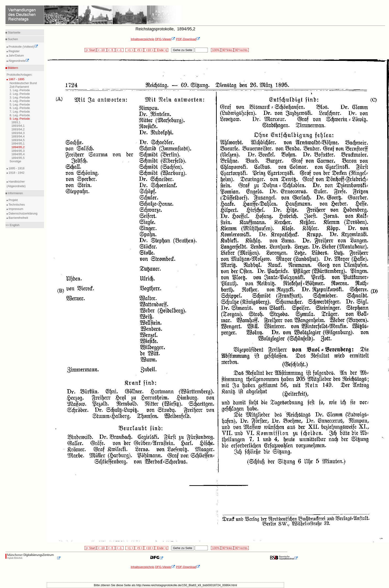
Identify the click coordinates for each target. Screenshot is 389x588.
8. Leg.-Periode (20, 115)
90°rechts (241, 50)
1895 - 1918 (16, 168)
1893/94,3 (18, 133)
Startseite (14, 32)
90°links (227, 50)
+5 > (139, 50)
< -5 (111, 50)
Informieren (15, 193)
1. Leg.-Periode (20, 90)
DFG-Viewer (165, 39)
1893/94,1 (18, 126)
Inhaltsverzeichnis (142, 39)
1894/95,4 (18, 154)
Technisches (16, 205)
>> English (12, 225)
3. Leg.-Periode (20, 97)
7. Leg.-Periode (20, 112)
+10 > (149, 50)
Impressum (16, 209)
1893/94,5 (18, 140)
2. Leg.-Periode (20, 94)
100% (216, 50)
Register (14, 51)
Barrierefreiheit (18, 218)
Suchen (13, 39)
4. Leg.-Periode (20, 101)
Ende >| (162, 50)
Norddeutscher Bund (23, 83)
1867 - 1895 (16, 79)
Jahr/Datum (16, 55)
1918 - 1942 (16, 173)
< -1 (120, 50)
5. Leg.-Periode (20, 104)
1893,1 (16, 122)
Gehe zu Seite (183, 50)
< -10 (102, 50)
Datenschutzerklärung (23, 213)
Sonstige (15, 161)
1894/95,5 (18, 158)
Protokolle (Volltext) (23, 47)
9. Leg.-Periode (20, 119)
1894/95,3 (18, 151)
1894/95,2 (18, 147)
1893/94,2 (18, 129)
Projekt (13, 200)
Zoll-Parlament (19, 87)
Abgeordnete (18, 61)
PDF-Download (188, 39)
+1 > (130, 50)
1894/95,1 (18, 143)
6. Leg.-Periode (20, 108)
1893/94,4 (18, 136)
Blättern (13, 68)
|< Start (90, 50)
